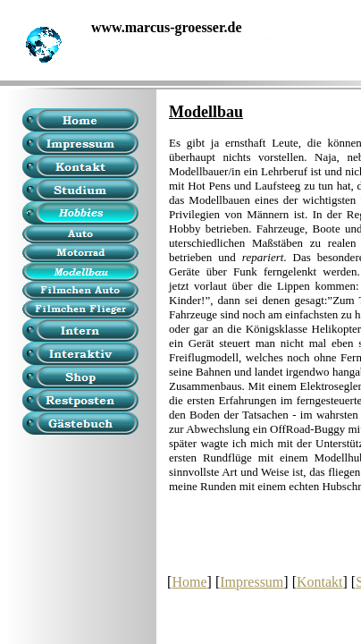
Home (189, 582)
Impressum (252, 582)
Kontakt (320, 582)
